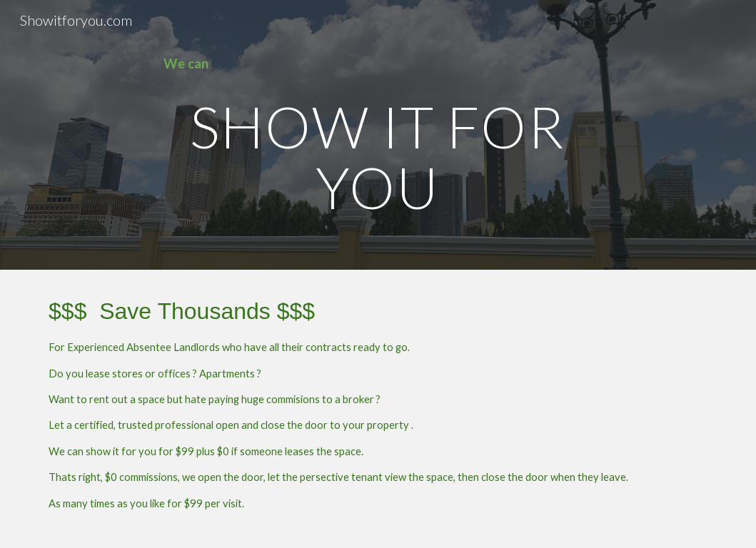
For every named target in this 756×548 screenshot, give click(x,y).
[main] (378, 64)
